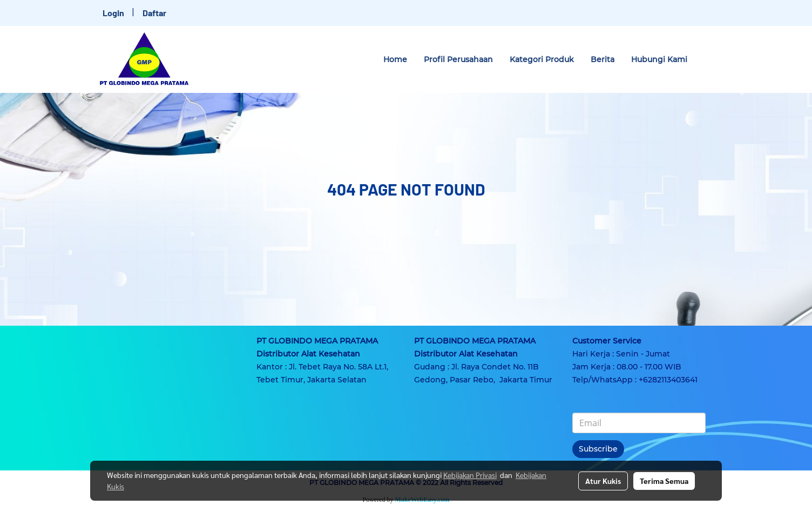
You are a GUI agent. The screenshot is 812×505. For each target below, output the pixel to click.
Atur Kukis (603, 481)
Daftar (154, 13)
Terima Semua (664, 481)
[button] (705, 59)
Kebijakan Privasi (470, 475)
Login (113, 13)
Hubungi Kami (659, 59)
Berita (603, 59)
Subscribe (598, 449)
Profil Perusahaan (458, 59)
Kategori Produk (542, 59)
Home (395, 59)
